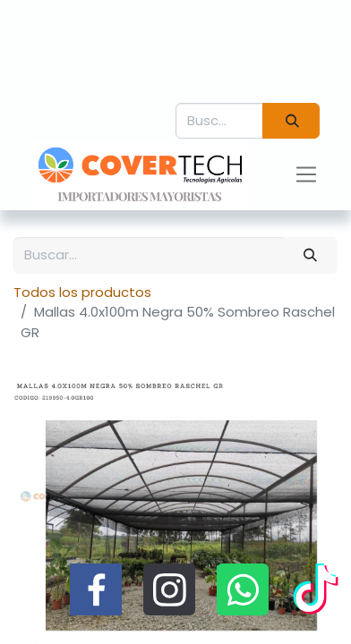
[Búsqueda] (291, 121)
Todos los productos (82, 292)
